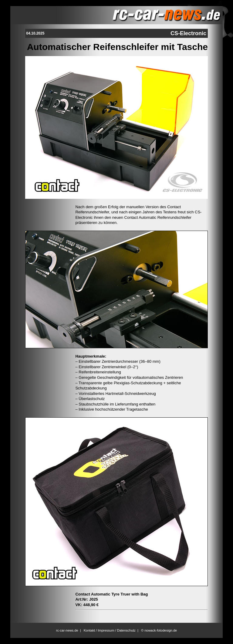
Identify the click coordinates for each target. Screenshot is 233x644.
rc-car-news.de (67, 630)
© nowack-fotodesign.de (159, 630)
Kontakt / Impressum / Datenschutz (110, 630)
